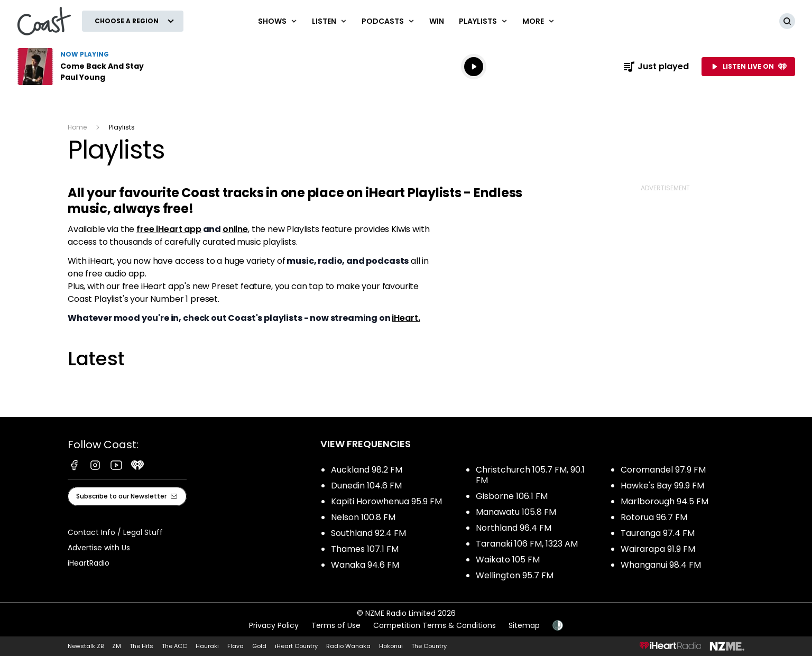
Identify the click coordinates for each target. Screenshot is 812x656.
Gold (259, 646)
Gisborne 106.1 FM (512, 496)
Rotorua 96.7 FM (654, 517)
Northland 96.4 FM (514, 528)
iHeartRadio (89, 563)
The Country (429, 646)
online (235, 229)
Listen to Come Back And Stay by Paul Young (85, 67)
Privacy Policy (274, 625)
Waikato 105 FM (508, 560)
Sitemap (524, 625)
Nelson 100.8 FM (363, 517)
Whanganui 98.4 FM (661, 565)
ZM (117, 646)
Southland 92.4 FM (368, 533)
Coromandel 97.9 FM (663, 470)
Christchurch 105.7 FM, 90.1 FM (530, 475)
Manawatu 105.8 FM (516, 512)
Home (77, 127)
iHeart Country (296, 646)
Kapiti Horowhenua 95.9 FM (386, 501)
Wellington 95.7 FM (515, 575)
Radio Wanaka (348, 646)
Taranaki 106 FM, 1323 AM (527, 544)
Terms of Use (336, 625)
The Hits (141, 646)
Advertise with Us (99, 548)
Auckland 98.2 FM (367, 470)
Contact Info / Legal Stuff (115, 532)
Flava (236, 646)
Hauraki (207, 646)
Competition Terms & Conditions (435, 625)
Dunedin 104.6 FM (366, 486)
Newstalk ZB (86, 646)
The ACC (174, 646)
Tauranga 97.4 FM (658, 533)
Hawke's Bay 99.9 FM (662, 486)
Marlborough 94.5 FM (665, 501)
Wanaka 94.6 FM (365, 565)
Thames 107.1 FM (365, 549)
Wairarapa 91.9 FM (658, 549)
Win (437, 21)
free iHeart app (169, 229)
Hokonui (391, 646)
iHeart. (406, 318)
